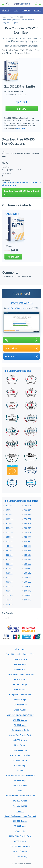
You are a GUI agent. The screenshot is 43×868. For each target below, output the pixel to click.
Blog (20, 791)
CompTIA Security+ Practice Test (20, 654)
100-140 (9, 595)
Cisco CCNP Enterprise (20, 755)
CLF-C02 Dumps (20, 821)
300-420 (9, 533)
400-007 (9, 528)
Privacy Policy (21, 856)
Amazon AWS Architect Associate (20, 776)
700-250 (20, 17)
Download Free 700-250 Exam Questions (21, 192)
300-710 (9, 519)
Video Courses (20, 669)
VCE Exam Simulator (16, 308)
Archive (20, 770)
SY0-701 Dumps (20, 659)
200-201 (28, 533)
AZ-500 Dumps (20, 826)
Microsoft (6, 10)
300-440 (9, 564)
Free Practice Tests (20, 750)
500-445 (28, 591)
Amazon (38, 10)
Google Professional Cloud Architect (20, 816)
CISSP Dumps (20, 841)
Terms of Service (20, 851)
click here (21, 128)
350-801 (28, 524)
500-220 (9, 537)
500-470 (28, 600)
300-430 (9, 555)
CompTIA (26, 10)
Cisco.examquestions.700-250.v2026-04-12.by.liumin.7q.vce (21, 184)
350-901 (9, 573)
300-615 (9, 591)
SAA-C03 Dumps (20, 685)
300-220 (28, 582)
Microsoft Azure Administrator (20, 715)
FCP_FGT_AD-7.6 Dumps (20, 846)
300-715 (28, 515)
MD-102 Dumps (20, 801)
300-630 (9, 582)
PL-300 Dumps (20, 765)
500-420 (9, 604)
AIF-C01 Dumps (20, 740)
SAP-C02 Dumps (20, 720)
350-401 (28, 506)
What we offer (20, 690)
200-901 (9, 524)
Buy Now (22, 109)
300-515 (28, 559)
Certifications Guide (20, 730)
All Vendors (20, 649)
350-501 (28, 519)
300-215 (9, 586)
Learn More (22, 348)
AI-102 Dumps (20, 745)
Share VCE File (20, 710)
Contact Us (20, 831)
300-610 (28, 573)
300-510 (28, 555)
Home (4, 17)
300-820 (28, 586)
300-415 (28, 528)
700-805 (28, 564)
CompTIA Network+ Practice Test (20, 674)
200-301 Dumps (20, 679)
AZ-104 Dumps (20, 664)
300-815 (28, 550)
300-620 (28, 537)
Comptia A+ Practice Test (20, 695)
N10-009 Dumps (20, 760)
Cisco (16, 10)
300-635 (28, 577)
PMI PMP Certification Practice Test (20, 796)
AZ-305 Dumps (20, 725)
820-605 (28, 546)
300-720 (28, 568)
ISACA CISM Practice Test (20, 836)
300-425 (9, 542)
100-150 (9, 546)
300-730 (28, 542)
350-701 (9, 510)
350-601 (9, 515)
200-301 (9, 506)
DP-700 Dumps (20, 705)
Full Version (22, 356)
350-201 (9, 550)
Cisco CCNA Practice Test (20, 735)
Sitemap (20, 811)
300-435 (9, 559)
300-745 (28, 595)
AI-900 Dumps (20, 700)
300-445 (9, 568)
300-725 (9, 577)
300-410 (28, 510)
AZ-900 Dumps (20, 781)
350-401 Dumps (20, 786)
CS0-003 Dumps (20, 806)
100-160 (9, 600)
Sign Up (22, 340)
